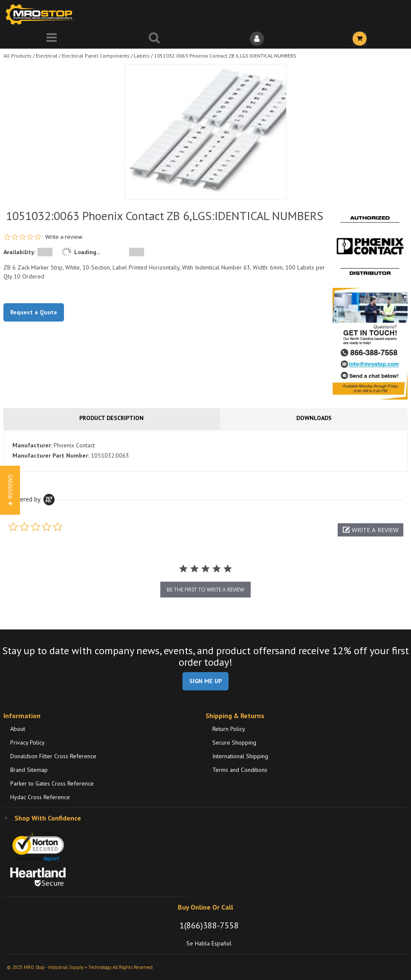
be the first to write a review (205, 590)
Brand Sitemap (29, 770)
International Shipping (240, 756)
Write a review (64, 237)
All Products (17, 56)
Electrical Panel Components (96, 56)
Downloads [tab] (314, 418)
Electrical (47, 56)
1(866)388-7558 (209, 925)
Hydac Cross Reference (40, 797)
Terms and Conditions (240, 770)
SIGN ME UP (205, 681)
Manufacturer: (32, 445)
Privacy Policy (27, 742)
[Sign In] (257, 39)
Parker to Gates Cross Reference (52, 783)
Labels (142, 56)
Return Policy (229, 729)
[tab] (205, 451)
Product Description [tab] (111, 418)
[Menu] (51, 39)
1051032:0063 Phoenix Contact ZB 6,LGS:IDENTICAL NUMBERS (225, 56)
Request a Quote (34, 312)
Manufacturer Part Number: (51, 455)
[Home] (42, 14)
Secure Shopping (234, 742)
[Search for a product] (154, 39)
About (18, 729)
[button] (370, 530)
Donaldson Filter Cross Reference (53, 756)
